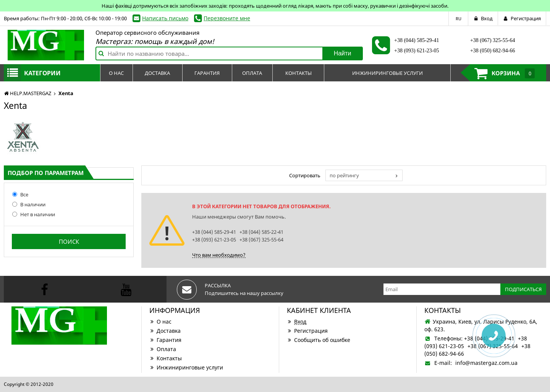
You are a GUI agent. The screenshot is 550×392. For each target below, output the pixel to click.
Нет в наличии (34, 214)
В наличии (29, 204)
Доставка (165, 331)
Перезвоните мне (227, 18)
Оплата (163, 349)
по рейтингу (344, 175)
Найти (343, 53)
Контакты (166, 358)
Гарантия (165, 340)
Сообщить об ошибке (319, 340)
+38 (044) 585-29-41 (417, 40)
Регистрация (307, 331)
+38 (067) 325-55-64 (493, 40)
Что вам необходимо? (219, 255)
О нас (160, 322)
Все (20, 194)
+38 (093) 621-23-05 (417, 51)
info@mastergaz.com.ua (486, 363)
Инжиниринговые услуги (186, 367)
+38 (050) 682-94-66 (493, 51)
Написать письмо (165, 18)
